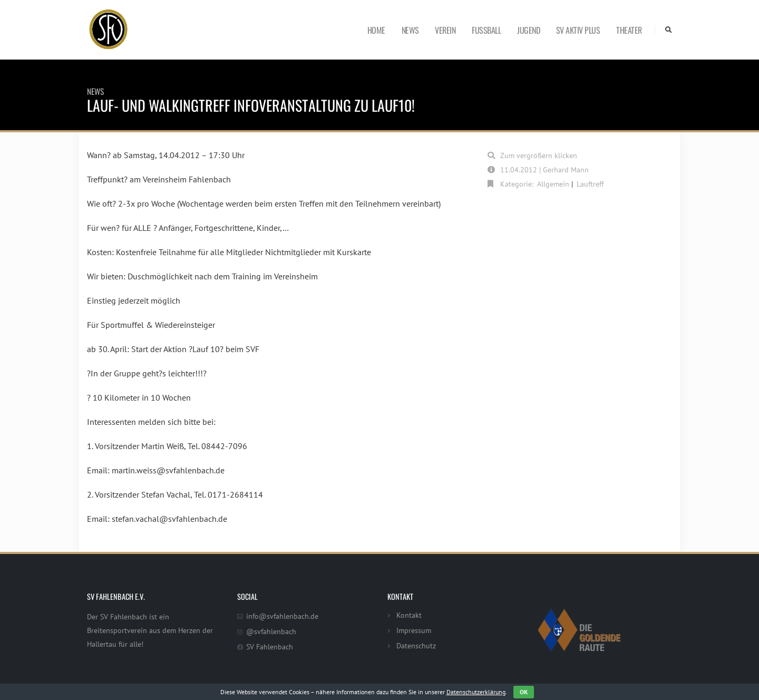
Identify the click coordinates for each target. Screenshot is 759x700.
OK (524, 692)
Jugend (528, 30)
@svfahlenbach (271, 631)
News (410, 30)
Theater (629, 30)
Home (376, 30)
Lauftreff (590, 184)
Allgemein (553, 184)
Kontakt (409, 615)
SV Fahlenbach (270, 646)
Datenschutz (416, 645)
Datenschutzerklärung (476, 692)
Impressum (414, 630)
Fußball (486, 30)
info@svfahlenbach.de (282, 616)
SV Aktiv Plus (578, 30)
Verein (445, 30)
